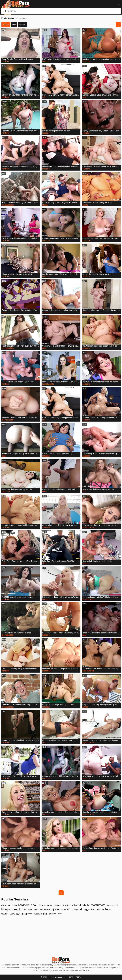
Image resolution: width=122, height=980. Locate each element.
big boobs (6, 491)
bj (53, 909)
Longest (23, 25)
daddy (83, 905)
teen (30, 909)
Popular (6, 25)
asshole (38, 914)
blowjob (6, 909)
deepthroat (20, 909)
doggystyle (87, 909)
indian (75, 905)
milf (44, 97)
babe (12, 914)
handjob (5, 886)
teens (44, 491)
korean (57, 905)
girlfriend (53, 914)
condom (66, 909)
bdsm (30, 914)
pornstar (86, 133)
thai (45, 914)
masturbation (46, 905)
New (14, 25)
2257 (71, 977)
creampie (46, 527)
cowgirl (76, 909)
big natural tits (8, 205)
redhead (46, 312)
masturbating (113, 905)
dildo (44, 348)
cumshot (6, 905)
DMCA (79, 977)
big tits (85, 205)
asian (60, 914)
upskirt (5, 914)
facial (108, 909)
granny (45, 205)
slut (57, 909)
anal (84, 97)
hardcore (6, 61)
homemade (47, 671)
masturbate (98, 905)
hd (88, 905)
